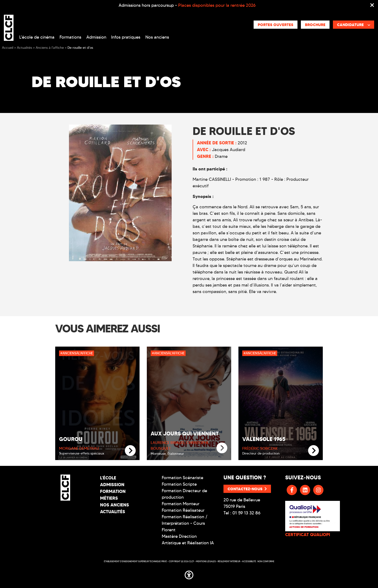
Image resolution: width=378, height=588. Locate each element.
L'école (108, 478)
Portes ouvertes (276, 25)
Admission (96, 37)
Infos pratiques (126, 37)
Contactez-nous (247, 489)
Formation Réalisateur (183, 510)
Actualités (113, 512)
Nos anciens (157, 37)
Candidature (354, 25)
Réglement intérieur (229, 561)
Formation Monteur (181, 504)
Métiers (109, 498)
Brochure (315, 25)
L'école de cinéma (37, 37)
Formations (70, 37)
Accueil (8, 48)
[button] (189, 574)
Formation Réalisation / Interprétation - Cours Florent (185, 523)
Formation (113, 491)
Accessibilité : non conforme (258, 561)
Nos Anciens (115, 505)
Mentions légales (206, 561)
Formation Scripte (179, 484)
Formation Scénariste (182, 478)
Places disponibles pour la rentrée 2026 (217, 5)
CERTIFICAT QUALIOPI (308, 535)
